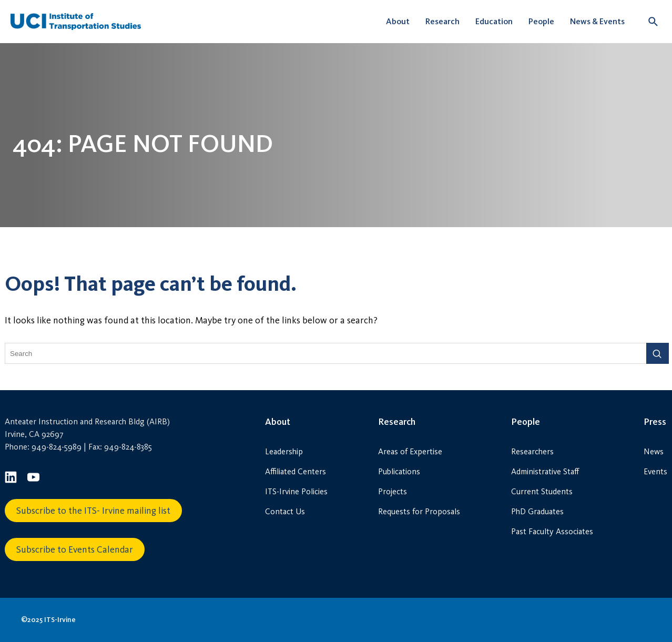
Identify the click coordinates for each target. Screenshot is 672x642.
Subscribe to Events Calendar (75, 549)
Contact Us (285, 511)
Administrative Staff (545, 471)
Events (655, 471)
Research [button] (442, 21)
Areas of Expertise (410, 451)
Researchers (532, 451)
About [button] (398, 21)
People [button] (541, 21)
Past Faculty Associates (552, 531)
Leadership (284, 451)
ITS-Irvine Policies (296, 491)
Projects (393, 491)
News (654, 451)
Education (494, 21)
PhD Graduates (537, 511)
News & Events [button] (597, 21)
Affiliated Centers (296, 471)
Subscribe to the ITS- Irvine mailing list (93, 511)
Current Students (542, 491)
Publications (399, 471)
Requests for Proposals (419, 511)
